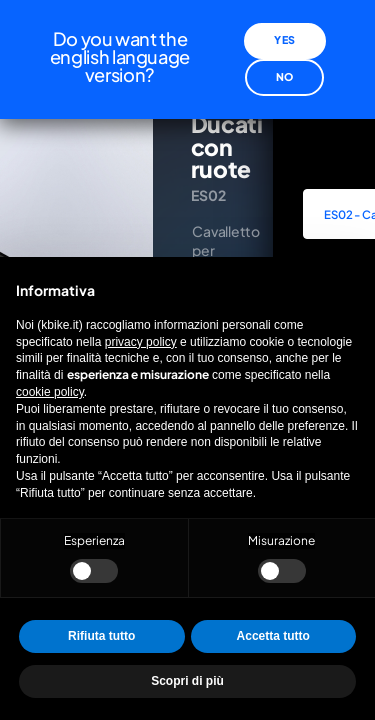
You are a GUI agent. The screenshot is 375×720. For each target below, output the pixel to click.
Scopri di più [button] (187, 681)
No (284, 66)
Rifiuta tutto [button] (101, 636)
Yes (284, 30)
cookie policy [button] (50, 392)
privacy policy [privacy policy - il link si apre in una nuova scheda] (141, 342)
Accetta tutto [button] (273, 636)
